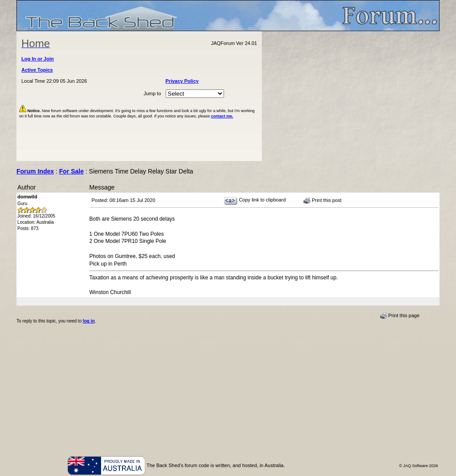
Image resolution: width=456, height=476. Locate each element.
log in (89, 321)
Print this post (322, 201)
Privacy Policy (182, 81)
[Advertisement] (351, 96)
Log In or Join (38, 59)
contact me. (222, 116)
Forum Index (35, 171)
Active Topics (37, 70)
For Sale (71, 171)
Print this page (400, 316)
